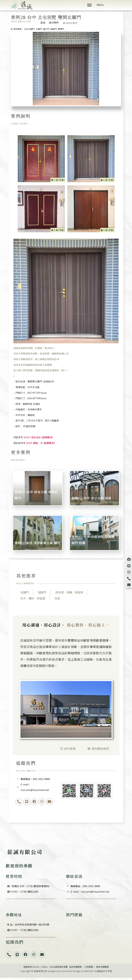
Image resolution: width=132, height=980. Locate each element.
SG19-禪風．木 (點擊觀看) (41, 443)
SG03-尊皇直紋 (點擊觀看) (38, 437)
